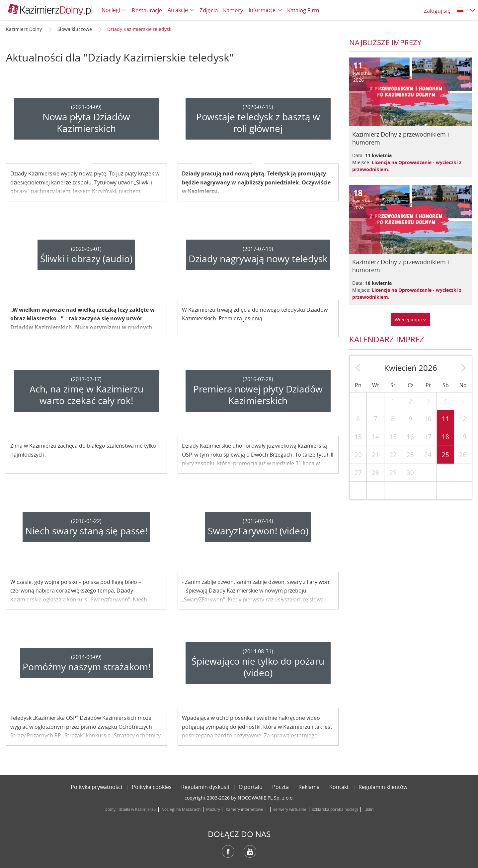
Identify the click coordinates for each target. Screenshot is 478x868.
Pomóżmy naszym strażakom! (86, 667)
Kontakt (339, 787)
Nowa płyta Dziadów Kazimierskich (86, 123)
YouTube (250, 851)
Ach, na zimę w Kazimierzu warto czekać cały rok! (86, 395)
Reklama (309, 787)
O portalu (251, 787)
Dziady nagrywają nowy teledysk (258, 259)
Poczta (280, 787)
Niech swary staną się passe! (86, 531)
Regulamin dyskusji (205, 787)
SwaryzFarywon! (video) (258, 531)
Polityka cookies (152, 787)
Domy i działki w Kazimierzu (130, 809)
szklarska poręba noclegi (335, 809)
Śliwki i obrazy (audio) (86, 259)
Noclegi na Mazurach (181, 809)
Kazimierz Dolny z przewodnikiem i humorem (401, 138)
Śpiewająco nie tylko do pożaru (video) (258, 667)
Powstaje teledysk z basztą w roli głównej (258, 123)
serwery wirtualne (290, 809)
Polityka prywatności (96, 787)
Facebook (228, 851)
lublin (368, 809)
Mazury (213, 809)
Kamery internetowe (244, 809)
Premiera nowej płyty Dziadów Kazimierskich (258, 395)
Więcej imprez (410, 320)
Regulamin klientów (383, 787)
